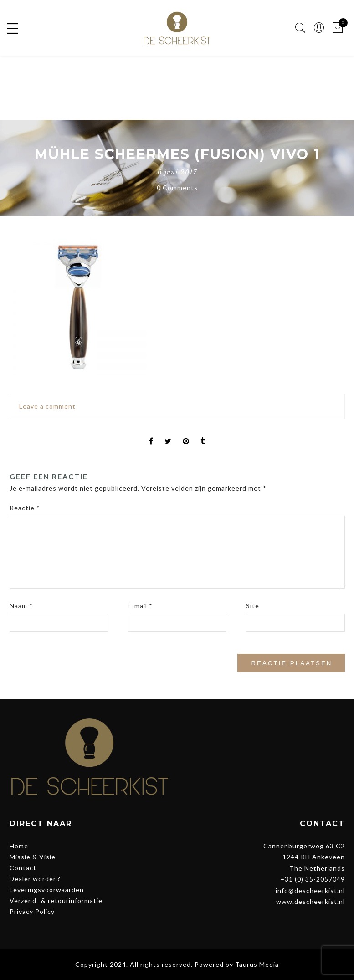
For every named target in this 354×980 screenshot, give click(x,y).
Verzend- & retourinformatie (56, 900)
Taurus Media (257, 964)
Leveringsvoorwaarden (47, 890)
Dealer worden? (35, 879)
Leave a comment (47, 406)
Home (19, 846)
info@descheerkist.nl (310, 890)
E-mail (140, 606)
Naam (21, 606)
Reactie (25, 508)
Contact (23, 868)
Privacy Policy (32, 911)
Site (253, 606)
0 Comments (177, 187)
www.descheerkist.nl (310, 901)
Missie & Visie (33, 857)
